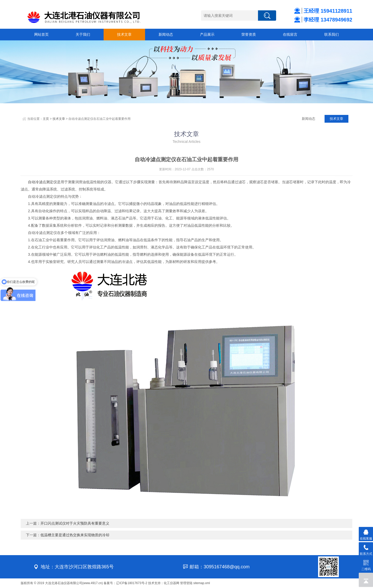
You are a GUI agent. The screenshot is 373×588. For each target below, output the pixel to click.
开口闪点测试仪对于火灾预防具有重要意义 (75, 523)
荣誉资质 (249, 34)
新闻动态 (166, 34)
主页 (46, 119)
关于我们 (83, 34)
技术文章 (124, 34)
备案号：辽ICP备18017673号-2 (125, 583)
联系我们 (332, 34)
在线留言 (290, 34)
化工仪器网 (171, 583)
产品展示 (207, 34)
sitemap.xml (202, 583)
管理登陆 (186, 583)
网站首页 (41, 34)
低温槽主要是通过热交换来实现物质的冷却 (75, 535)
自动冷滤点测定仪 (42, 182)
